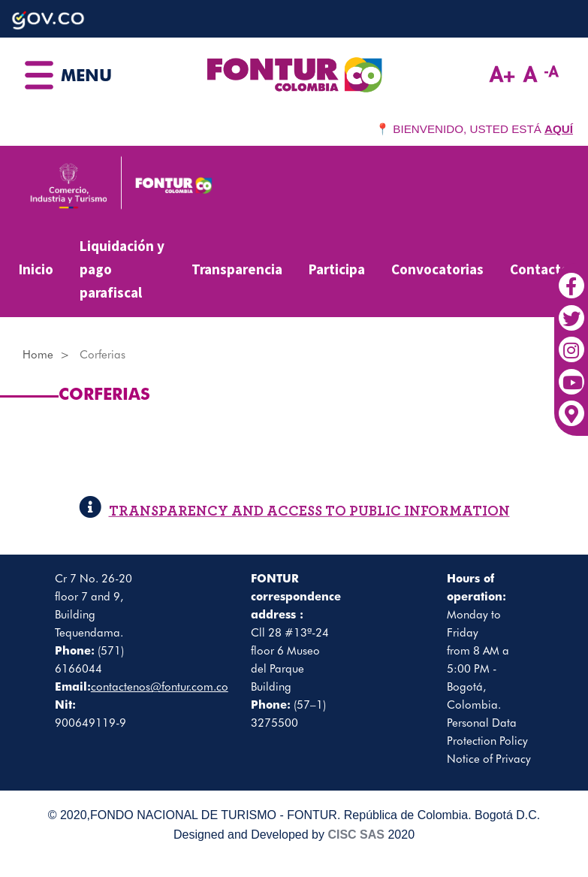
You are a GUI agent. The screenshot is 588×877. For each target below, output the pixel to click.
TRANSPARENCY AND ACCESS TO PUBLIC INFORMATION (294, 511)
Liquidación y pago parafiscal (122, 269)
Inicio (36, 269)
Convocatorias (437, 269)
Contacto (540, 269)
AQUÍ (559, 129)
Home (38, 355)
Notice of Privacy (489, 759)
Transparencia (237, 269)
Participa (337, 269)
